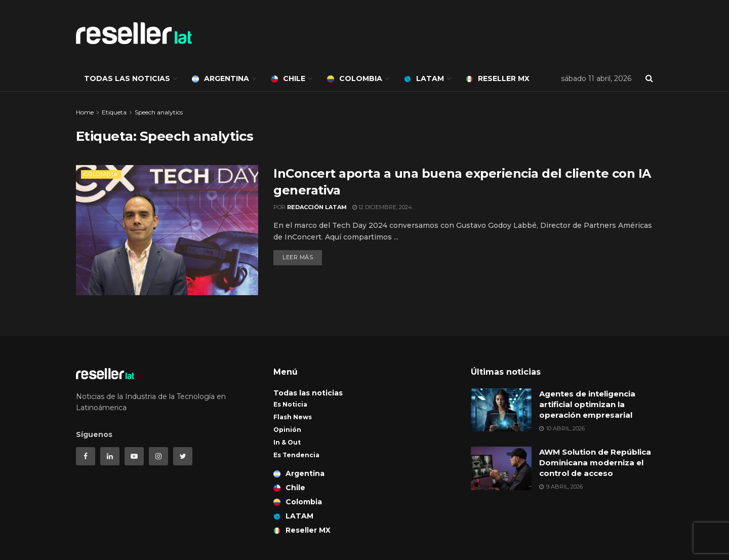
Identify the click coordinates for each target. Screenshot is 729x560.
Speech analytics (159, 112)
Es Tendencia (296, 455)
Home (85, 112)
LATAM (424, 78)
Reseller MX (498, 78)
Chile (288, 78)
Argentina (220, 78)
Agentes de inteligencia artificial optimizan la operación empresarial (587, 404)
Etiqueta (114, 112)
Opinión (287, 430)
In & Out (287, 442)
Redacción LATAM (317, 207)
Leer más (298, 257)
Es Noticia (290, 404)
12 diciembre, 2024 (382, 207)
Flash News (293, 417)
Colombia (355, 78)
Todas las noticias (127, 78)
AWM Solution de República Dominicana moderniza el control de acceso (595, 463)
